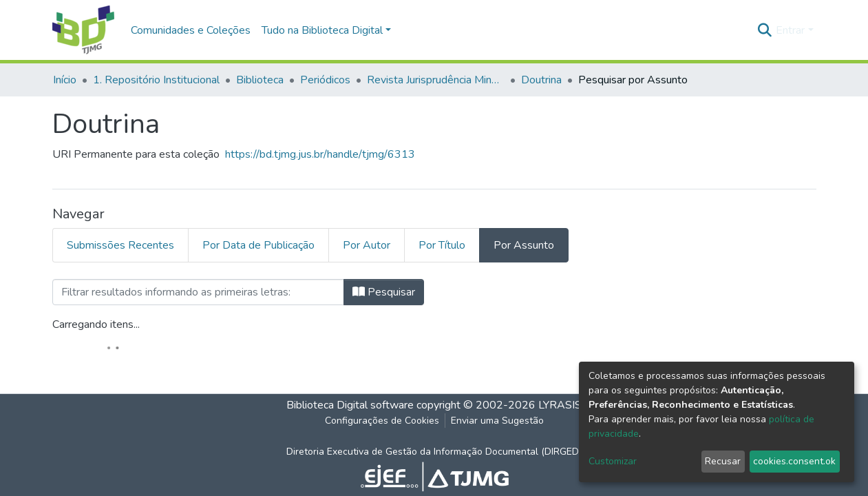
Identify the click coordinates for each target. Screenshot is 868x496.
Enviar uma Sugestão (497, 421)
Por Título (442, 245)
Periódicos (325, 80)
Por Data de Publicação (258, 245)
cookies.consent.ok (794, 461)
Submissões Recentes (120, 245)
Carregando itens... (96, 324)
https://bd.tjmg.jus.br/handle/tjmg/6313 (320, 154)
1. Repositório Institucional (156, 80)
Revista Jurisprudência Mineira (436, 80)
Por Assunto (524, 245)
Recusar (723, 461)
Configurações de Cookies (382, 421)
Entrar (790, 30)
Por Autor (367, 245)
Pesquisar (384, 292)
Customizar (613, 461)
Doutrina (541, 80)
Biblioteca (260, 80)
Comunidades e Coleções (191, 30)
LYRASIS (560, 405)
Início (65, 80)
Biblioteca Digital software (350, 405)
